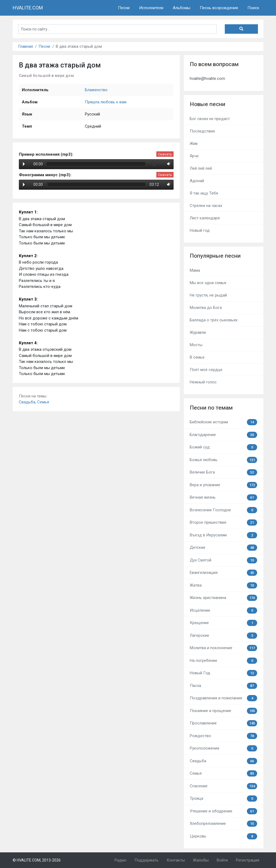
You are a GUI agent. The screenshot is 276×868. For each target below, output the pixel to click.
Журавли (198, 332)
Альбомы (182, 8)
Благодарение (223, 435)
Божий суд (223, 447)
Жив (194, 144)
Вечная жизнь (223, 497)
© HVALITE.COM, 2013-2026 (37, 860)
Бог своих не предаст (210, 119)
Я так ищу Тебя (204, 193)
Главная (25, 46)
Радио (120, 860)
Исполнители (151, 8)
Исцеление (223, 610)
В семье (197, 357)
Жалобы (201, 860)
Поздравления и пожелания (223, 698)
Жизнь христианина (223, 598)
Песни (124, 8)
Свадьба (27, 402)
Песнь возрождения (219, 8)
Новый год (200, 230)
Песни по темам (211, 408)
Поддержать (146, 860)
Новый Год (223, 673)
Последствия (202, 131)
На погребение (223, 661)
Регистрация (248, 860)
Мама (195, 270)
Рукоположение (223, 748)
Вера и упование (223, 485)
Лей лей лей (201, 168)
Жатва (223, 585)
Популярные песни (215, 256)
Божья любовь (223, 460)
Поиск (253, 8)
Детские (223, 548)
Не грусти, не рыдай (208, 295)
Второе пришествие (223, 522)
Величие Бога (223, 472)
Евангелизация (223, 573)
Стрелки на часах (206, 206)
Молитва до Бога (206, 308)
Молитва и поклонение (223, 648)
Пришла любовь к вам (106, 102)
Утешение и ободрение (223, 811)
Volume (168, 164)
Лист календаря (205, 218)
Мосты (196, 345)
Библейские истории (223, 422)
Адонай (197, 181)
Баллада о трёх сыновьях (214, 320)
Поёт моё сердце (206, 370)
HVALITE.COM (28, 8)
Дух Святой (223, 560)
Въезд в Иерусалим (223, 535)
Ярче (194, 156)
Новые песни (208, 104)
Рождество (223, 736)
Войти (222, 860)
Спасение (223, 786)
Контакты (176, 860)
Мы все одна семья (208, 283)
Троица (223, 799)
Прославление (223, 723)
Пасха (223, 686)
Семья (43, 402)
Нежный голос (203, 382)
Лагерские (223, 636)
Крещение (223, 623)
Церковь (223, 836)
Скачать (165, 154)
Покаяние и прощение (223, 711)
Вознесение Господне (223, 510)
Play (24, 164)
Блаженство (96, 90)
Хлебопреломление (223, 824)
